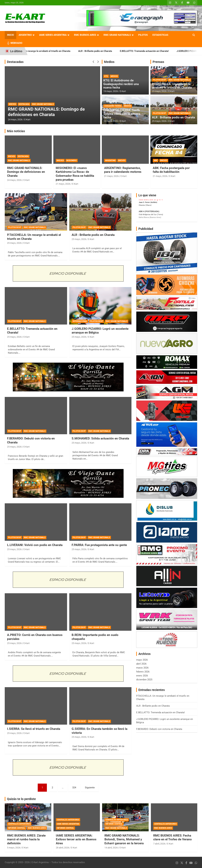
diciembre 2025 (144, 680)
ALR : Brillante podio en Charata (105, 51)
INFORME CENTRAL (17, 828)
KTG (106, 76)
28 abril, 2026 (62, 848)
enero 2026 (142, 676)
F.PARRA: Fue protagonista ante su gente (99, 545)
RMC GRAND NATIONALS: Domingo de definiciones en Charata (46, 112)
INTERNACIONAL (80, 321)
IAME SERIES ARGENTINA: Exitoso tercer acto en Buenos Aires (76, 839)
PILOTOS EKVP (159, 80)
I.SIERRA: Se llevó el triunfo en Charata (34, 729)
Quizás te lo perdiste (21, 799)
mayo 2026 (142, 660)
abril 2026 (141, 664)
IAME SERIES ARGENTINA (53, 35)
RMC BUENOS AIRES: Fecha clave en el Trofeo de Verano (172, 837)
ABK (156, 160)
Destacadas (15, 62)
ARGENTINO (25, 35)
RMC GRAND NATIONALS (117, 35)
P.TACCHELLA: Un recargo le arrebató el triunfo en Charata (49, 51)
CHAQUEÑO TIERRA (113, 106)
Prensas (158, 62)
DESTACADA (24, 104)
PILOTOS (143, 35)
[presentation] (93, 62)
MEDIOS (114, 76)
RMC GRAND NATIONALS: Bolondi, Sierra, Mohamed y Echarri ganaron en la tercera (124, 839)
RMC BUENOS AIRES (85, 35)
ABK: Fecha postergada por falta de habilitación (171, 170)
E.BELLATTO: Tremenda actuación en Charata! (154, 51)
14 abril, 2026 (111, 848)
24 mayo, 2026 (15, 120)
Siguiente (90, 788)
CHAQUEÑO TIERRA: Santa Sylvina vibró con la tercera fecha (122, 114)
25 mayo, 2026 (159, 91)
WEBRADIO (16, 43)
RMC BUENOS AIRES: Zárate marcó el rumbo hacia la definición (26, 839)
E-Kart (27, 120)
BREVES (12, 104)
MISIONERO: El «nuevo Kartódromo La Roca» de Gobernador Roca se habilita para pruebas (75, 174)
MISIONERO (72, 160)
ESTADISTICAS (160, 35)
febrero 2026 (143, 672)
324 (74, 788)
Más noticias (16, 131)
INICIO (10, 35)
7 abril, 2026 (159, 844)
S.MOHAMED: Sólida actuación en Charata (100, 438)
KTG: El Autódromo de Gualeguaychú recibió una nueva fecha (121, 84)
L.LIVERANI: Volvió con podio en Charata (35, 545)
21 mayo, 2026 (63, 184)
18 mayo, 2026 (111, 121)
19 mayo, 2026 (111, 91)
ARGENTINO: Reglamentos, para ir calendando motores (123, 170)
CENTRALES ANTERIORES (19, 824)
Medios (109, 62)
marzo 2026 (142, 668)
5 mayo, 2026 (14, 848)
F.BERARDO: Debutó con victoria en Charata (159, 729)
